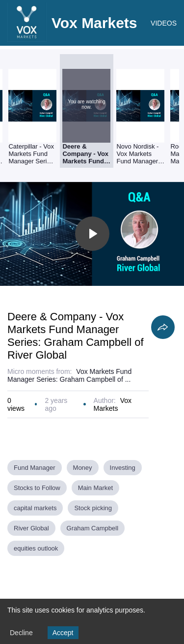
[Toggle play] (92, 234)
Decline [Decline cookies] (21, 633)
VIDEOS (164, 23)
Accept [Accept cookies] (63, 633)
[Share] (163, 327)
